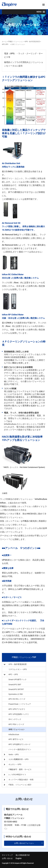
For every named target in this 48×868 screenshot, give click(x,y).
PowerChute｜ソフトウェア (20, 704)
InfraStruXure (14, 734)
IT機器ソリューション (16, 42)
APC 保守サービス (16, 739)
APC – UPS (12, 675)
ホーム (4, 42)
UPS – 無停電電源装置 (15, 664)
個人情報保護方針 (23, 855)
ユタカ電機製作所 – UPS (16, 759)
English (19, 858)
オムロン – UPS (13, 764)
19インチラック (15, 719)
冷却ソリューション (17, 729)
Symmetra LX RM (15, 694)
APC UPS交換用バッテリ (19, 714)
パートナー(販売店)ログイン (20, 749)
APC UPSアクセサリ (17, 709)
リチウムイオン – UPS (18, 669)
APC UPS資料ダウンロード (20, 744)
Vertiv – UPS (11, 754)
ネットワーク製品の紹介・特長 (19, 780)
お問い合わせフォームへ (24, 843)
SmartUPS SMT (15, 685)
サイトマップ (7, 855)
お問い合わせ (7, 858)
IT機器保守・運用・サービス (20, 769)
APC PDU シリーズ (16, 724)
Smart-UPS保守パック (17, 679)
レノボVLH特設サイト (15, 775)
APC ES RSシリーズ (17, 699)
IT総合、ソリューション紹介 (18, 785)
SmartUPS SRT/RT (16, 689)
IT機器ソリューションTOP (24, 657)
